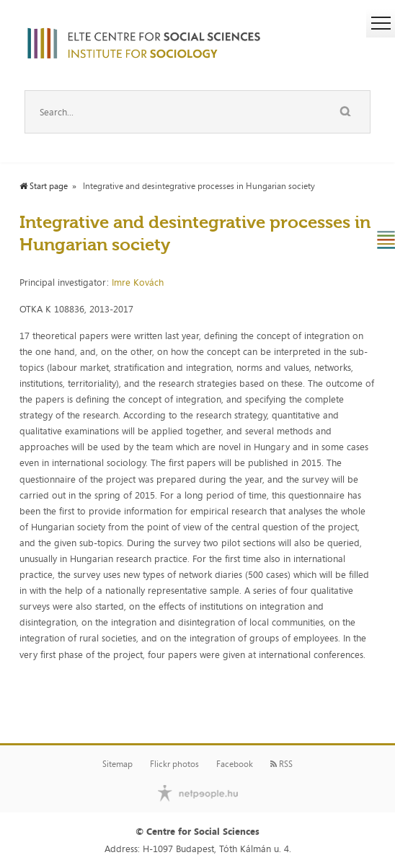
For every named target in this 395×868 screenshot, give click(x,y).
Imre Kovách (138, 282)
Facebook (235, 764)
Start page (44, 186)
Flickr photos (174, 764)
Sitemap (117, 764)
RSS (281, 764)
